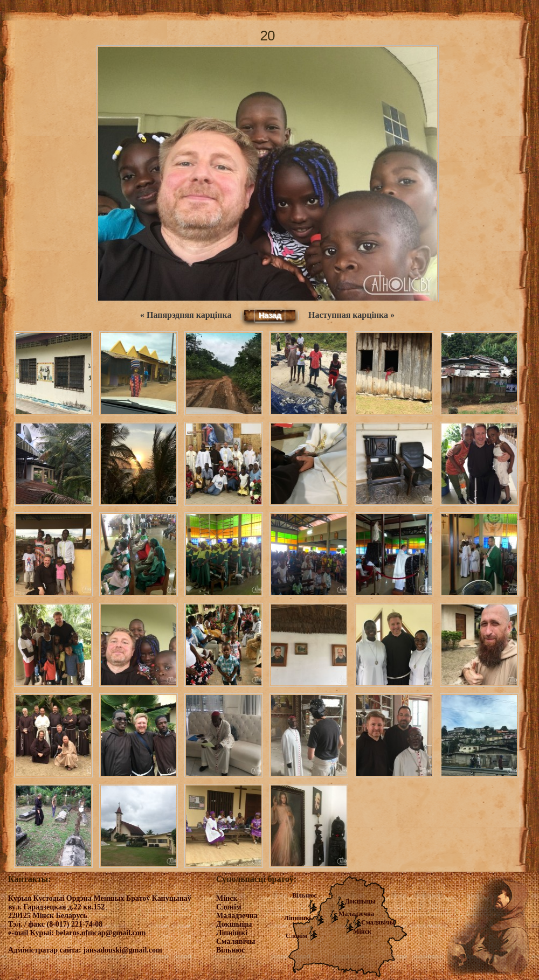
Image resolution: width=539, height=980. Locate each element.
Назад (270, 315)
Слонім (296, 936)
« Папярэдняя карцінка (186, 315)
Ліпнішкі (298, 918)
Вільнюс (305, 895)
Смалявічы (378, 922)
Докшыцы (360, 901)
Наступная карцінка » (351, 315)
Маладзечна (356, 914)
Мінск (362, 932)
